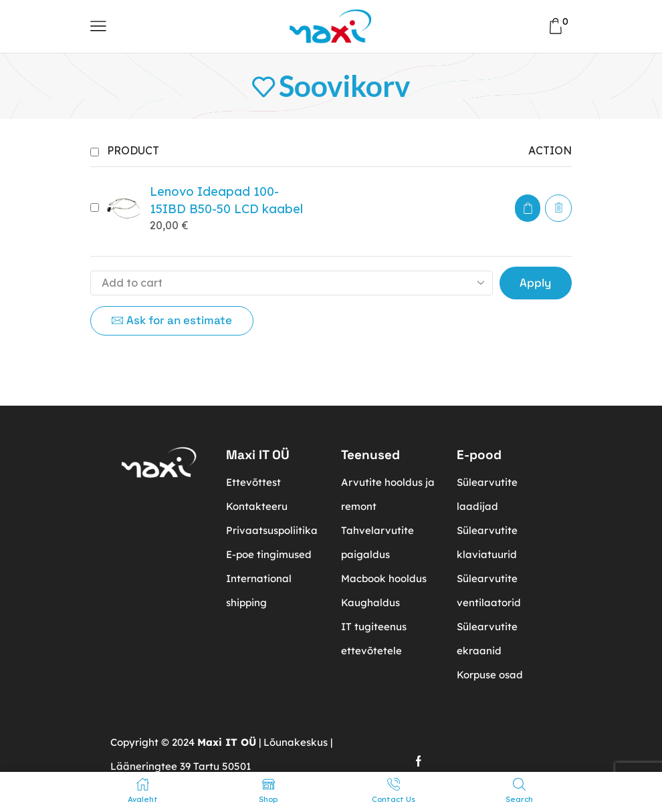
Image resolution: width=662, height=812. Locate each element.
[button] (528, 208)
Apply (535, 283)
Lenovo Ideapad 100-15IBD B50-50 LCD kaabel (226, 200)
